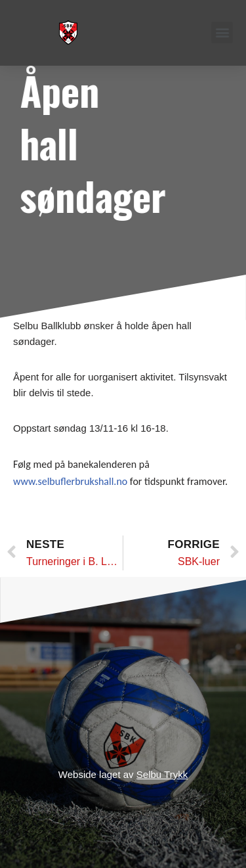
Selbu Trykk (162, 774)
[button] (222, 33)
